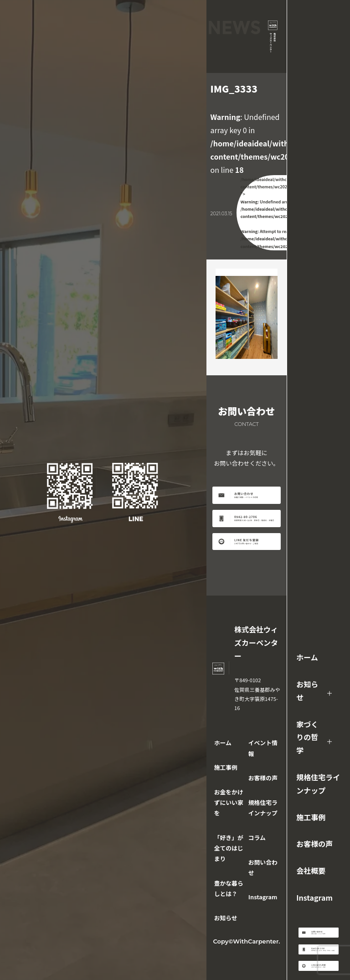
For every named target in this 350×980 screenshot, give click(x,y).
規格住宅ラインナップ (318, 784)
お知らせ (307, 691)
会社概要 (311, 871)
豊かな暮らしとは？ (229, 888)
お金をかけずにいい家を (229, 802)
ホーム (307, 657)
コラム (257, 837)
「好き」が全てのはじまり (229, 848)
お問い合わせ (263, 867)
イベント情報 (263, 748)
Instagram (314, 897)
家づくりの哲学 (307, 737)
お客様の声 (314, 844)
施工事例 (311, 817)
